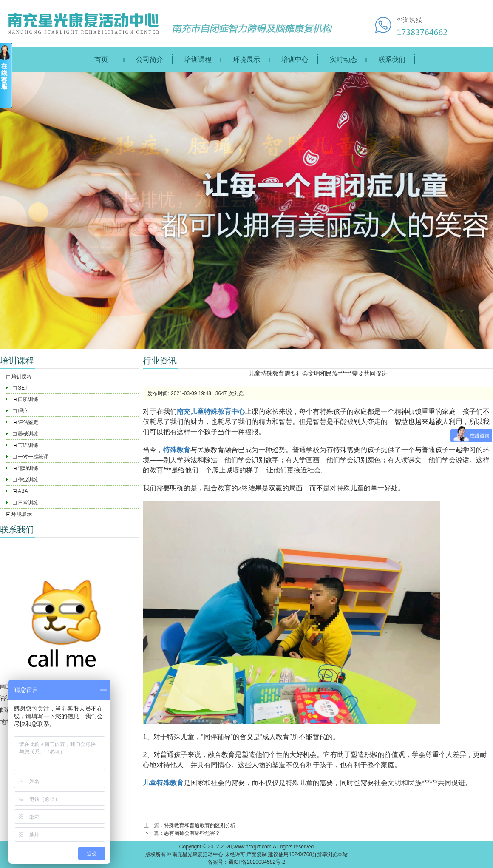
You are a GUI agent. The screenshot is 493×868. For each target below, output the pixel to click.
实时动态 (343, 59)
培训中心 (295, 59)
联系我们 (392, 59)
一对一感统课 (33, 457)
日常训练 (28, 503)
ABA (23, 491)
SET (23, 388)
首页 (101, 59)
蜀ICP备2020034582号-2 (256, 862)
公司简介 (150, 59)
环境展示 (246, 59)
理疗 (23, 411)
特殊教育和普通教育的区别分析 (200, 825)
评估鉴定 (28, 422)
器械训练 (28, 434)
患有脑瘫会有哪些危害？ (192, 833)
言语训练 (28, 445)
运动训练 (28, 468)
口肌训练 (28, 399)
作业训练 (28, 480)
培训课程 (198, 59)
